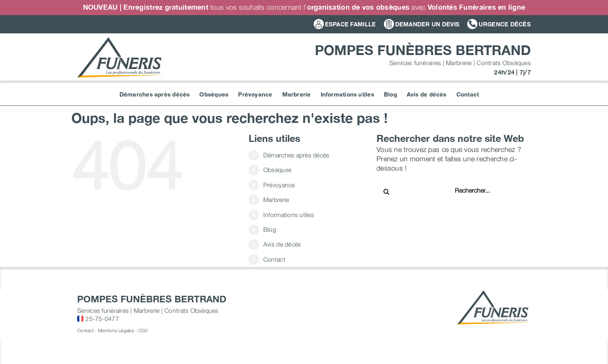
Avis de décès (282, 244)
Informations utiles (289, 215)
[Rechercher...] (480, 190)
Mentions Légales (116, 330)
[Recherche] (386, 191)
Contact (274, 259)
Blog (270, 229)
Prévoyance (279, 185)
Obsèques (277, 170)
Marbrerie (276, 200)
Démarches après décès (296, 155)
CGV (143, 330)
